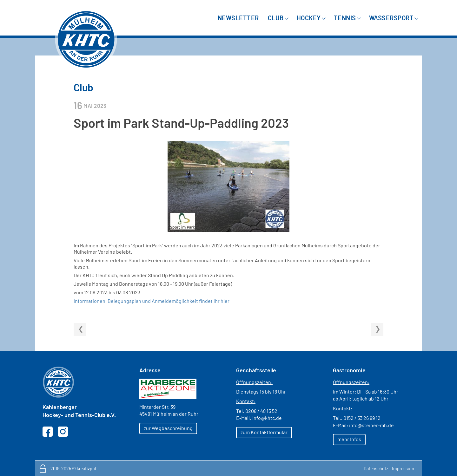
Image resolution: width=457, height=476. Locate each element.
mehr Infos (349, 439)
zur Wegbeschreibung (168, 428)
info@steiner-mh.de (371, 425)
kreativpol (86, 469)
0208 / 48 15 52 (261, 411)
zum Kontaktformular (264, 432)
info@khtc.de (267, 418)
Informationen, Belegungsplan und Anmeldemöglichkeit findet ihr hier (152, 301)
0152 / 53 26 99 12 (362, 418)
